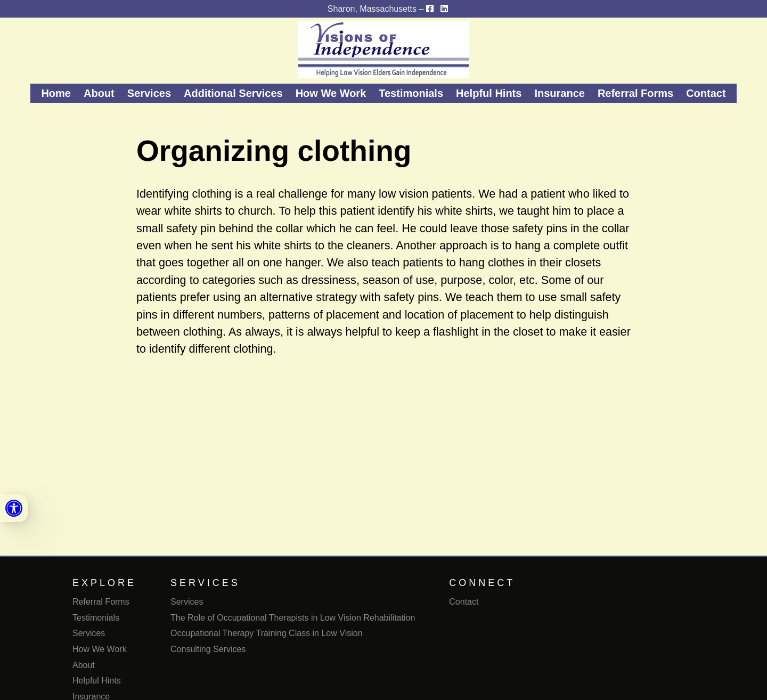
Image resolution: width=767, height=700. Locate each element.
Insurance (559, 93)
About (99, 93)
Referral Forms (635, 93)
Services (149, 93)
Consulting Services (208, 649)
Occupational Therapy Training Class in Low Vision (267, 633)
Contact (706, 93)
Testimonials (411, 93)
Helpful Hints (489, 93)
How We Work (331, 93)
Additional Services (233, 93)
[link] (14, 508)
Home (56, 93)
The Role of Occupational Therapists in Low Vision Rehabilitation (293, 618)
